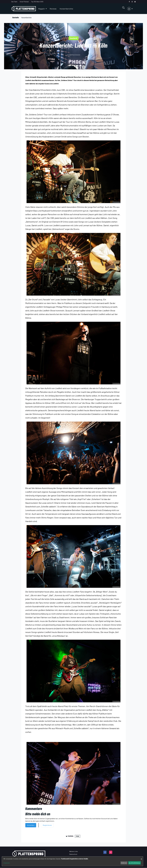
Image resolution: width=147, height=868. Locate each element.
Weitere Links (74, 851)
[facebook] (129, 2)
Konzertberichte (66, 9)
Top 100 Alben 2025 (37, 2)
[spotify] (135, 2)
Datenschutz (73, 854)
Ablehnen (124, 863)
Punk (78, 836)
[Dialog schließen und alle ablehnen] (141, 858)
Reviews (53, 9)
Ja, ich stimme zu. (134, 863)
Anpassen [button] (7, 863)
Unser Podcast (24, 2)
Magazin (42, 9)
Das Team (14, 2)
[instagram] (132, 2)
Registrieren (47, 825)
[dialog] (72, 861)
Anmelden (31, 825)
